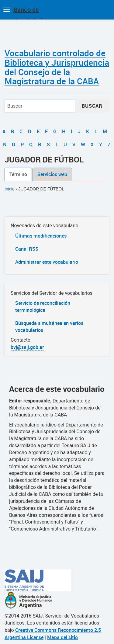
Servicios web (52, 174)
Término (18, 174)
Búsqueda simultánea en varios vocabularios (49, 327)
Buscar (92, 106)
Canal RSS (27, 249)
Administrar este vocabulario (47, 262)
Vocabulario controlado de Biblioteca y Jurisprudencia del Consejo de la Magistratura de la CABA (57, 67)
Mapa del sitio (62, 637)
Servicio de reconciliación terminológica (43, 306)
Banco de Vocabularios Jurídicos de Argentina (31, 12)
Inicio (10, 189)
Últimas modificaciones (41, 236)
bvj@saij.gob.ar (27, 347)
